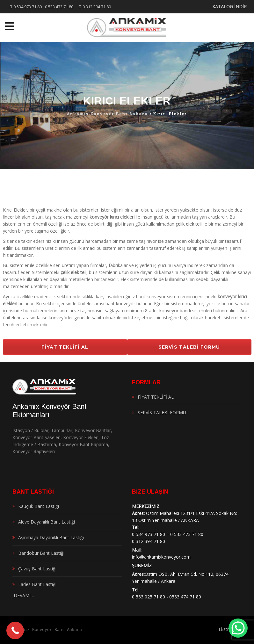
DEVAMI (22, 595)
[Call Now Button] (15, 630)
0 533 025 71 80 (149, 597)
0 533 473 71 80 (59, 7)
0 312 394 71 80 (97, 7)
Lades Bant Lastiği (37, 584)
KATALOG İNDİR (229, 7)
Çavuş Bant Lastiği (37, 569)
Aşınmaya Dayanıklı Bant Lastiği (51, 537)
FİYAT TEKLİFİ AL (65, 347)
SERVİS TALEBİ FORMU (189, 347)
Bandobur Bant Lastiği (41, 553)
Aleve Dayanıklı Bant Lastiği (47, 522)
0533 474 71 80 (185, 597)
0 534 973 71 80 (28, 7)
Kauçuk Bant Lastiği (39, 506)
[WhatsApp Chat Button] (238, 628)
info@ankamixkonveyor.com (161, 557)
